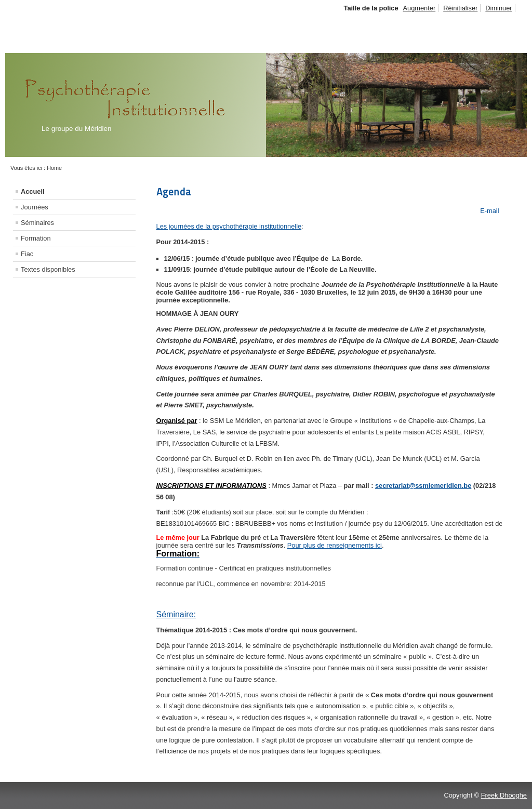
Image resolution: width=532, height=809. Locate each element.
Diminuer (498, 8)
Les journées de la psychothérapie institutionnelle (229, 226)
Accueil (33, 191)
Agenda (174, 192)
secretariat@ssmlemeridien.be (423, 486)
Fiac (27, 254)
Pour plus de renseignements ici (335, 545)
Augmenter (420, 8)
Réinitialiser (460, 8)
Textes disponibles (48, 269)
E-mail (489, 211)
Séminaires (37, 223)
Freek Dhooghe (504, 795)
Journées (35, 207)
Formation (36, 238)
